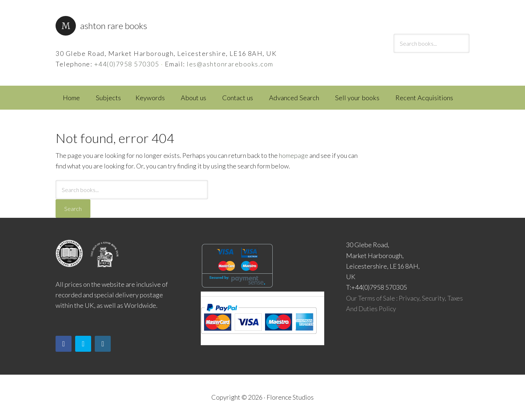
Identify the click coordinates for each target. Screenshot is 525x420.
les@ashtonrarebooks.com (230, 64)
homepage (294, 155)
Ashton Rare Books (114, 26)
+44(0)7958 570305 (127, 64)
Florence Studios (290, 397)
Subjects (108, 98)
